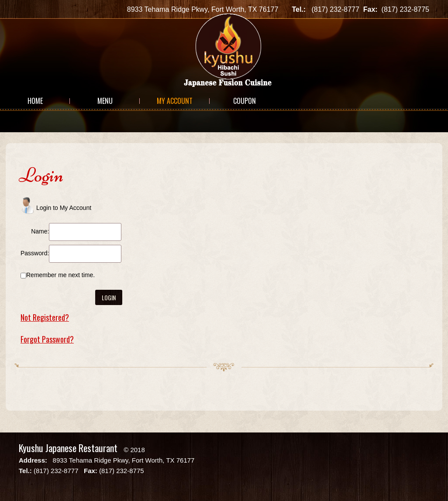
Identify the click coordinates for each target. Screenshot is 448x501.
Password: (35, 253)
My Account (175, 101)
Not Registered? (45, 317)
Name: (40, 231)
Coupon (245, 101)
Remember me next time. (60, 275)
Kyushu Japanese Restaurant (68, 448)
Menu (105, 101)
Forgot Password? (47, 339)
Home (35, 101)
